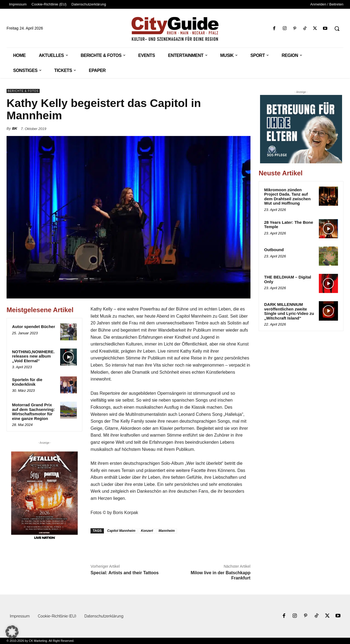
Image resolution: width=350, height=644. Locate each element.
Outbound (274, 250)
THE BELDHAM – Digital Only (288, 279)
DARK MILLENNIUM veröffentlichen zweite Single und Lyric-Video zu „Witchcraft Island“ (289, 311)
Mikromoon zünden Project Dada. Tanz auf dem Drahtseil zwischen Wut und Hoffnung (287, 197)
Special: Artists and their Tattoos (125, 573)
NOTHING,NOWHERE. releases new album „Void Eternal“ (33, 356)
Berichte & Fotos (23, 91)
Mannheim (167, 531)
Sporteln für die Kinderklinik (27, 382)
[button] (337, 28)
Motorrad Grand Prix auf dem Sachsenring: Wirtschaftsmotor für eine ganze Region (33, 412)
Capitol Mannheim (121, 531)
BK (15, 128)
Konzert (147, 531)
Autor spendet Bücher (34, 327)
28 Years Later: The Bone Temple (289, 225)
